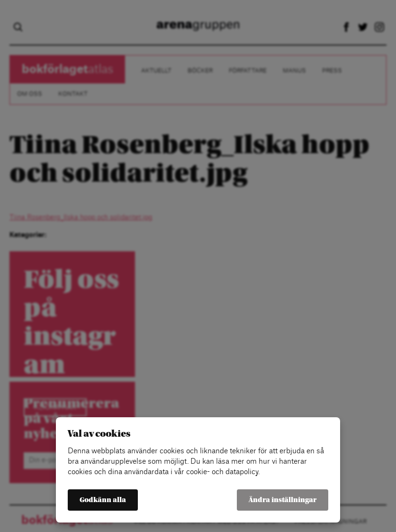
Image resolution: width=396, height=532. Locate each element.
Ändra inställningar (283, 500)
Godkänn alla (103, 500)
